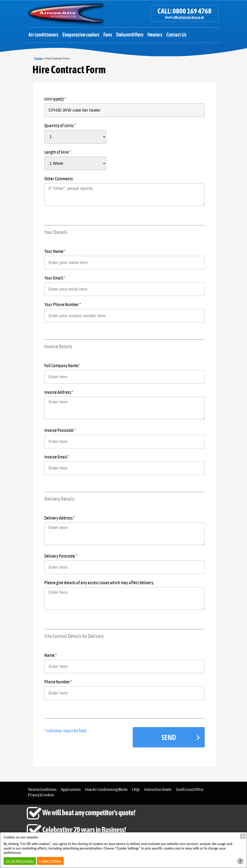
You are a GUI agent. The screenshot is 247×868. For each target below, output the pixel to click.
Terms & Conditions (42, 790)
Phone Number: (58, 682)
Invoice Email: (56, 457)
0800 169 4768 (192, 11)
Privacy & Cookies (41, 795)
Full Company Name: (62, 366)
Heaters (155, 35)
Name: (50, 655)
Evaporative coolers (81, 35)
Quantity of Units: (59, 126)
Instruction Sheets (158, 790)
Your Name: (54, 252)
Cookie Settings (50, 861)
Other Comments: (59, 179)
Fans (108, 35)
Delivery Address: (59, 518)
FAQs (136, 790)
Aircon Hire (66, 14)
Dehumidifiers (130, 35)
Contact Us (176, 35)
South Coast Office (190, 790)
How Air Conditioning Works (106, 790)
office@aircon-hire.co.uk (189, 18)
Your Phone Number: (62, 305)
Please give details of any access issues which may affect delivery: (99, 583)
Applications (71, 790)
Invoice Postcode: (59, 431)
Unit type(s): (54, 99)
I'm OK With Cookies (20, 861)
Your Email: (54, 278)
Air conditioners (43, 35)
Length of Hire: (57, 152)
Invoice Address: (58, 392)
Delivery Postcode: (60, 556)
